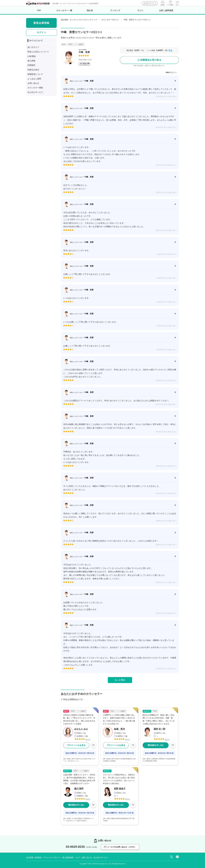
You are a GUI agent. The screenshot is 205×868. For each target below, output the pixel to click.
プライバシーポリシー (52, 858)
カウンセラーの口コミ (110, 20)
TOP (39, 10)
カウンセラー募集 (35, 88)
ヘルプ (77, 858)
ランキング (115, 10)
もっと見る (120, 680)
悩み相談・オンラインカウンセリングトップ (79, 20)
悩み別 (90, 10)
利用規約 (31, 65)
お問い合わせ (33, 83)
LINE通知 (32, 56)
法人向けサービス (150, 3)
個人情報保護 (68, 858)
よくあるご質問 (34, 79)
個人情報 (31, 61)
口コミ (141, 10)
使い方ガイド (33, 47)
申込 (170, 50)
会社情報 (30, 858)
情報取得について (35, 74)
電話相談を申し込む (156, 745)
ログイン (42, 32)
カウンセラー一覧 (64, 10)
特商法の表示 (33, 70)
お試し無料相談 (166, 10)
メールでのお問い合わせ (120, 847)
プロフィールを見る (76, 745)
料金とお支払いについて (38, 52)
